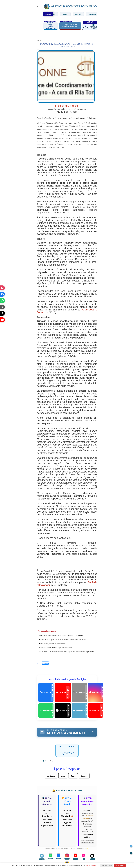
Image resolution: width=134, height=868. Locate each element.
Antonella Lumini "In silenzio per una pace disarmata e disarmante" (62, 635)
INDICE (48, 14)
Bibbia (72, 14)
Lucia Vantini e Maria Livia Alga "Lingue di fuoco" (56, 648)
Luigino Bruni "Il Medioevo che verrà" (70, 26)
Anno (73, 776)
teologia (45, 663)
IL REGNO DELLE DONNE (67, 106)
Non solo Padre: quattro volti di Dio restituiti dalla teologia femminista (63, 639)
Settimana (51, 776)
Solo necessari (107, 865)
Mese (63, 776)
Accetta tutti (120, 865)
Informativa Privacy (92, 865)
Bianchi (58, 14)
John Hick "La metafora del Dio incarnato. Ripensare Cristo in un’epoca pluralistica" (68, 652)
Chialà (85, 14)
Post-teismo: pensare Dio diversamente (53, 644)
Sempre (84, 776)
